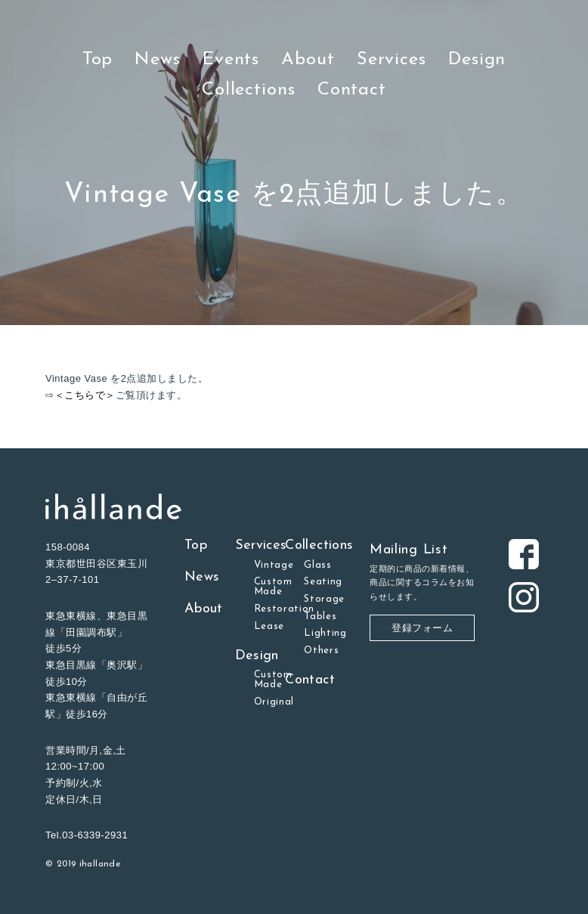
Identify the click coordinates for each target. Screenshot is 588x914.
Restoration (285, 609)
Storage (324, 599)
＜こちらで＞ (85, 395)
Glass (317, 565)
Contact (352, 90)
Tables (320, 617)
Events (231, 60)
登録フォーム (422, 628)
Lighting (325, 633)
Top (98, 60)
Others (321, 651)
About (308, 60)
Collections (249, 90)
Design (477, 60)
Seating (323, 582)
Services (391, 60)
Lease (269, 626)
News (158, 60)
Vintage (274, 565)
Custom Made (273, 587)
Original (274, 702)
